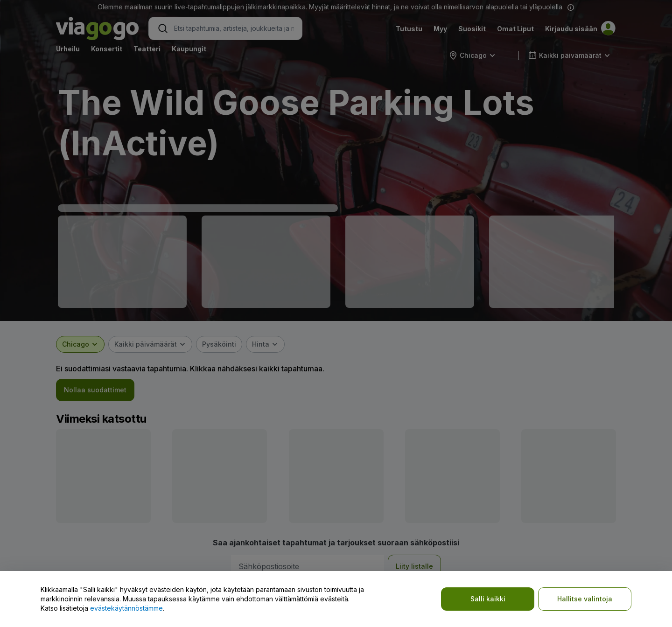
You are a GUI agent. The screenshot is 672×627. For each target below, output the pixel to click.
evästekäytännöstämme (126, 608)
